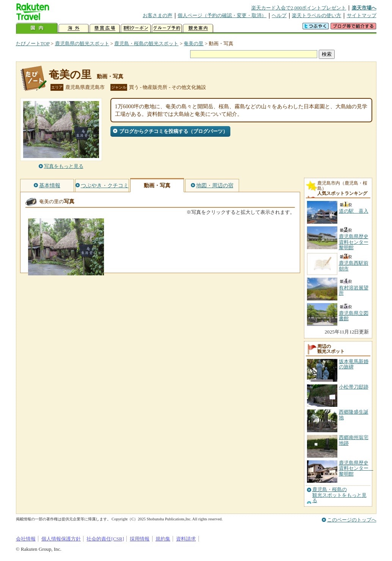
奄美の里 (194, 43)
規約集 (163, 539)
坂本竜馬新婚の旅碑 (354, 364)
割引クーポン (136, 28)
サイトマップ (362, 15)
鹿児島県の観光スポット (82, 43)
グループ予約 (167, 28)
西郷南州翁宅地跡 (354, 440)
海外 (74, 28)
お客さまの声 (157, 15)
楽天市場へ (364, 8)
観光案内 (198, 28)
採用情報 (140, 539)
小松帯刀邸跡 (354, 387)
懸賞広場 (105, 28)
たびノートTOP (33, 43)
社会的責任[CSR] (105, 539)
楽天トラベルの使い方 (316, 15)
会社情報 (26, 539)
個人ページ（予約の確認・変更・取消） (222, 15)
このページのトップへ (352, 520)
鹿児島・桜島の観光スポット (146, 43)
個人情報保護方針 (61, 539)
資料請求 (186, 539)
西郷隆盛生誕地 (354, 415)
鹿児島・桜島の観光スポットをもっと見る (339, 495)
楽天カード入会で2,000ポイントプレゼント (299, 8)
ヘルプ (279, 15)
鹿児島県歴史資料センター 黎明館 (356, 468)
